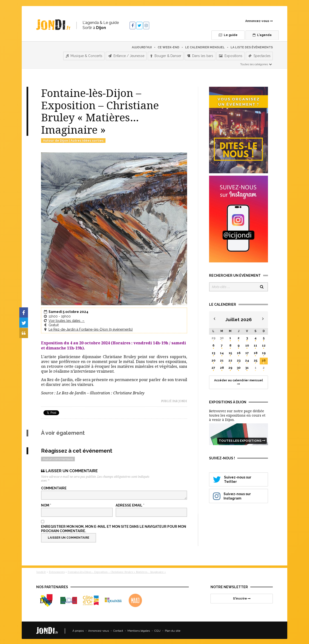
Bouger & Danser (166, 54)
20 (213, 358)
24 (247, 358)
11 (255, 343)
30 (222, 336)
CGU (157, 629)
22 (230, 358)
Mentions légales (139, 629)
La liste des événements (252, 45)
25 (256, 358)
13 (213, 351)
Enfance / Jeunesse (126, 54)
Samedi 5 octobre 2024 (68, 310)
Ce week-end (169, 45)
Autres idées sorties (87, 138)
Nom (46, 503)
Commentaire (54, 486)
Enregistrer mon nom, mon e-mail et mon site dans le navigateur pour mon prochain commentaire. (114, 527)
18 (256, 351)
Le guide (210, 35)
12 (264, 343)
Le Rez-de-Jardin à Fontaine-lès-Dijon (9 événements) (91, 327)
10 (247, 343)
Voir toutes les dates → (67, 318)
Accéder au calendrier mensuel (239, 380)
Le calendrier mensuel (205, 45)
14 (222, 351)
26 (264, 358)
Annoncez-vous (259, 21)
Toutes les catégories (256, 62)
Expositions (231, 54)
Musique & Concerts (84, 54)
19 (264, 351)
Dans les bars (200, 54)
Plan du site (173, 629)
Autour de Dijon (56, 138)
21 (222, 358)
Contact (118, 629)
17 (247, 351)
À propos (78, 629)
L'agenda (252, 35)
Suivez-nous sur (239, 477)
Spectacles (259, 54)
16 (239, 351)
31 (247, 366)
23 (239, 358)
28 (222, 366)
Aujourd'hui (142, 45)
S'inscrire (242, 596)
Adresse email (130, 503)
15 (230, 351)
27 (213, 366)
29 (213, 336)
